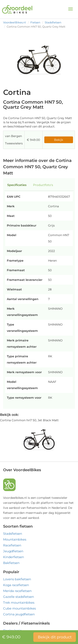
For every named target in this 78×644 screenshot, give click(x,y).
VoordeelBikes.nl (15, 22)
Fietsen (35, 22)
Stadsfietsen (53, 22)
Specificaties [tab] (17, 185)
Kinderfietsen (14, 557)
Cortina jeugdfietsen (19, 614)
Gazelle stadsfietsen (19, 597)
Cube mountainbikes (19, 608)
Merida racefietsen (17, 591)
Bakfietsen (11, 563)
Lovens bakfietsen (17, 579)
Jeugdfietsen (13, 551)
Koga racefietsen (16, 585)
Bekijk (59, 140)
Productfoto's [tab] (43, 185)
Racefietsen (12, 545)
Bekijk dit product (55, 637)
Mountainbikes (15, 539)
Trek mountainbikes (19, 603)
